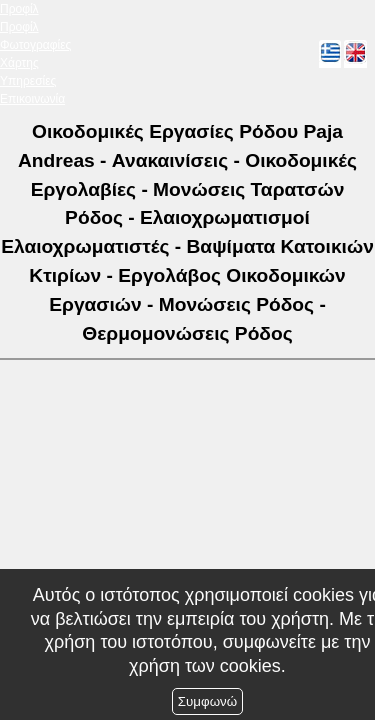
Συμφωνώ (207, 701)
